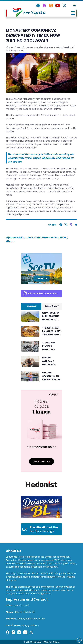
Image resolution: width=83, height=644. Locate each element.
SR (74, 5)
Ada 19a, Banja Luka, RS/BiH (31, 619)
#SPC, (64, 237)
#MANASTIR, (34, 237)
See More (41, 278)
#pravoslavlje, (16, 237)
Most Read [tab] (52, 306)
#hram (11, 241)
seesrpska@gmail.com (26, 625)
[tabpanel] (41, 348)
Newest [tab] (31, 306)
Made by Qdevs (52, 642)
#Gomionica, (51, 237)
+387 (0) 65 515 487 (25, 612)
